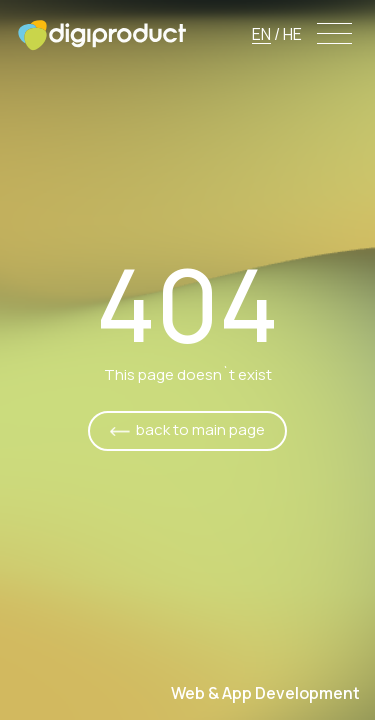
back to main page (200, 429)
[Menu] (335, 35)
